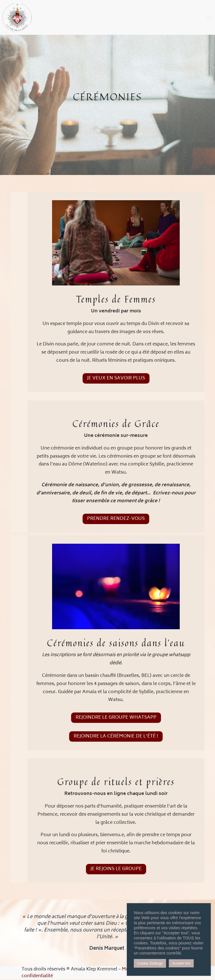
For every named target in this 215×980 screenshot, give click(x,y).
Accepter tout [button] (181, 963)
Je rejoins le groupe (116, 869)
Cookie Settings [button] (150, 963)
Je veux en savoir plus (116, 378)
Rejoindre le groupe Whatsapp (116, 718)
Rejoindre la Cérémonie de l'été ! (116, 736)
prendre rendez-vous (116, 519)
